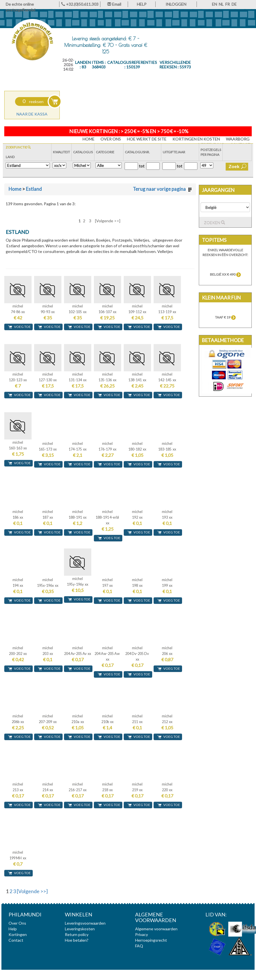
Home (15, 189)
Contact (16, 940)
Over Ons (111, 139)
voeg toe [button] (19, 327)
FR (228, 4)
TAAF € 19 (225, 317)
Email (114, 4)
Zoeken (214, 223)
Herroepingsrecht (151, 940)
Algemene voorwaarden (156, 929)
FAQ (139, 946)
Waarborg (238, 139)
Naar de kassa (32, 114)
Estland (34, 189)
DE (234, 4)
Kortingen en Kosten (196, 139)
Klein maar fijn (221, 298)
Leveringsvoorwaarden (85, 923)
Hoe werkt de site (147, 139)
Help (13, 929)
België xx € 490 (225, 274)
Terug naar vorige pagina (162, 189)
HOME (88, 139)
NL (221, 4)
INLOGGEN (176, 4)
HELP (142, 4)
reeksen (33, 101)
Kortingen (18, 934)
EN (214, 4)
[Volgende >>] (108, 221)
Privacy (142, 934)
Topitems (214, 240)
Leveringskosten (80, 929)
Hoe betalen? (77, 940)
